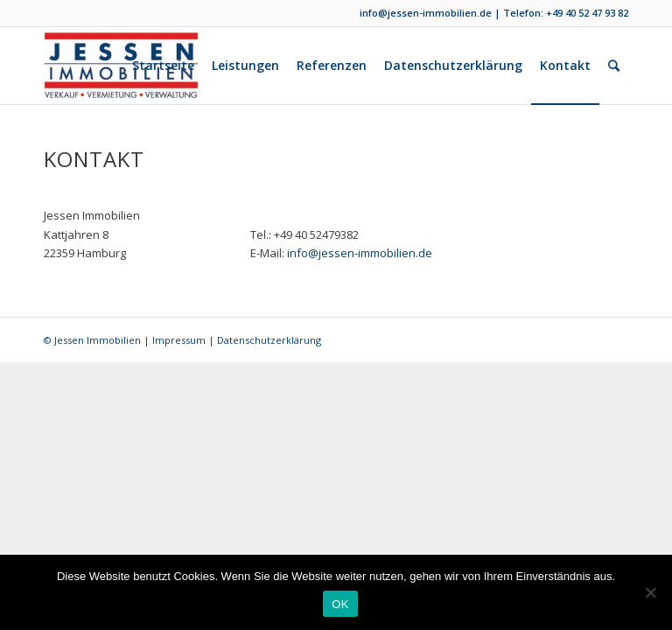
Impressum (179, 340)
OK (340, 604)
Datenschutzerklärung (269, 340)
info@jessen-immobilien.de (426, 13)
